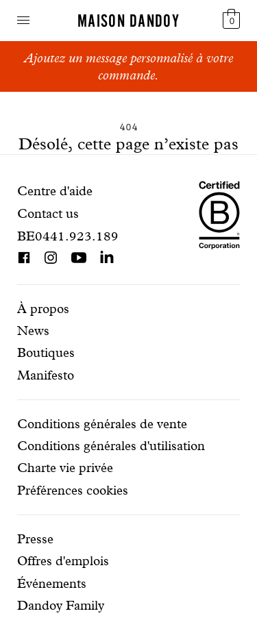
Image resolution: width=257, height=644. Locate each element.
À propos (43, 309)
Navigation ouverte (23, 20)
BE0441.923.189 (68, 236)
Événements (52, 583)
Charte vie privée (65, 468)
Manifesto (46, 375)
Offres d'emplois (63, 561)
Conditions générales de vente (102, 424)
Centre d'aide (55, 191)
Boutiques (46, 352)
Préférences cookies (73, 490)
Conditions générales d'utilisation (111, 446)
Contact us (48, 213)
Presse (35, 539)
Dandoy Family (61, 605)
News (33, 331)
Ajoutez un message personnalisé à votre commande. (128, 66)
